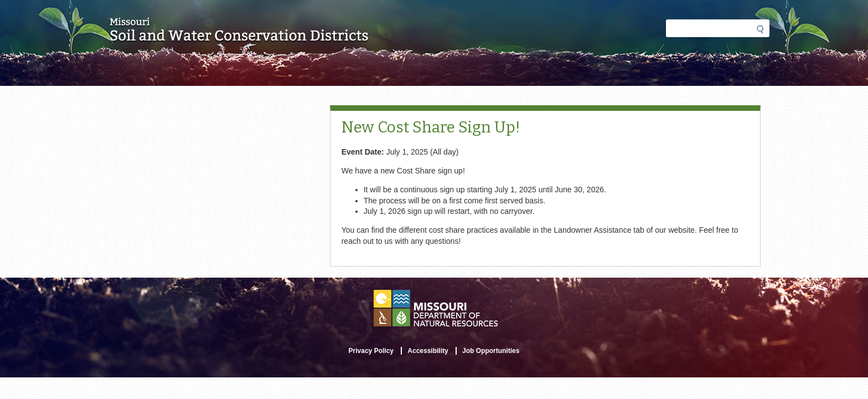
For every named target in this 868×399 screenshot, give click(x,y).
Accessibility (428, 351)
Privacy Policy (371, 351)
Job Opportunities (491, 351)
